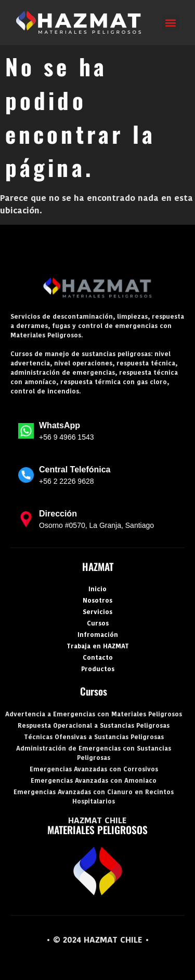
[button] (171, 23)
